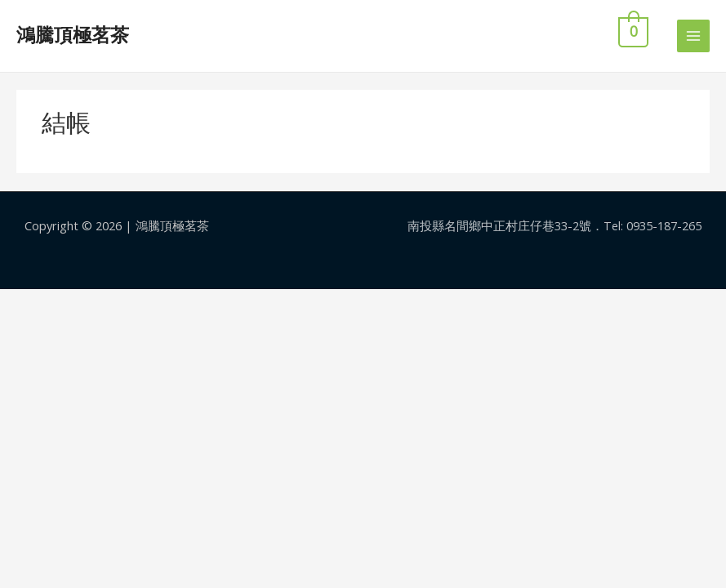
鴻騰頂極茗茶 (73, 35)
